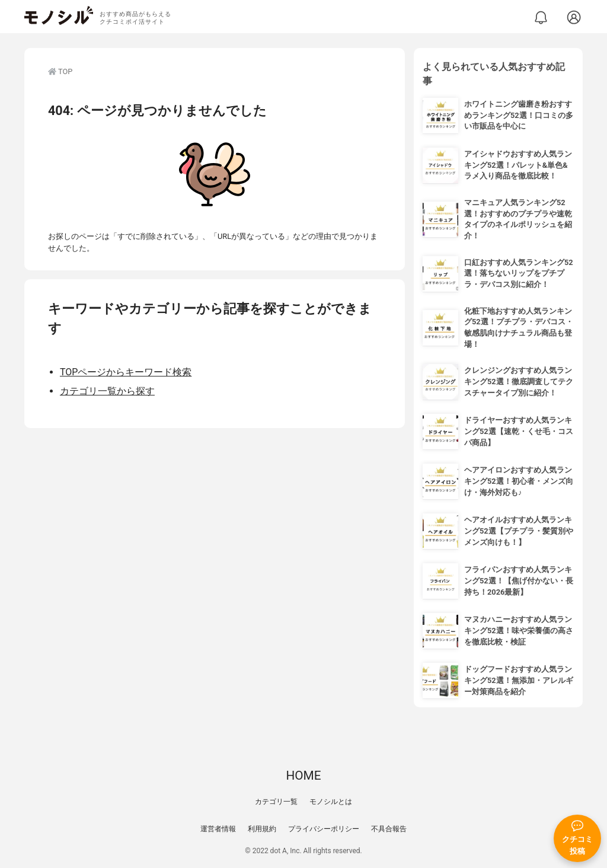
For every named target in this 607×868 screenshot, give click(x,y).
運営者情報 (218, 829)
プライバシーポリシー (324, 829)
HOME (303, 776)
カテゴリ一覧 (276, 802)
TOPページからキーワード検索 (126, 372)
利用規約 (262, 829)
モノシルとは (331, 802)
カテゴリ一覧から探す (107, 391)
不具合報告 (389, 829)
